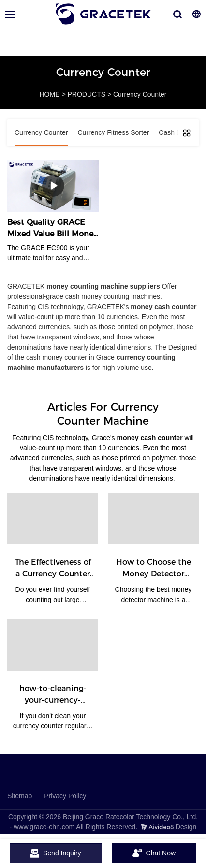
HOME (50, 94)
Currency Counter (140, 94)
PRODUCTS (86, 94)
